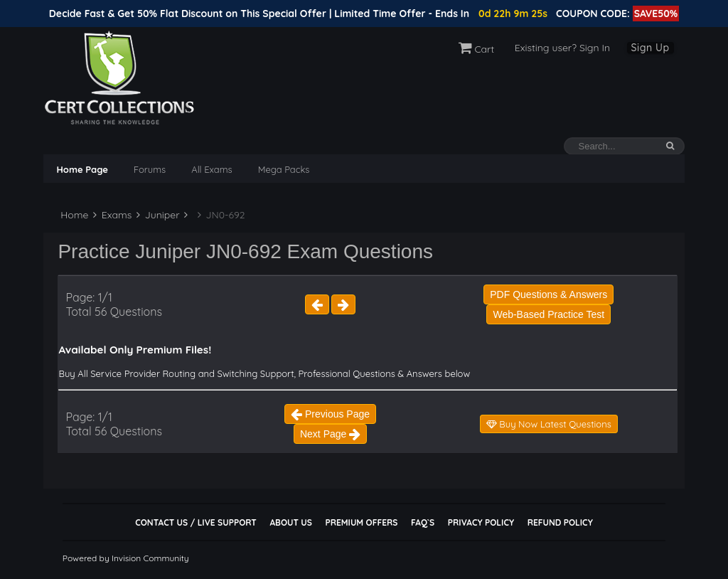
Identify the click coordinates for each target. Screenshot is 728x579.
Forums (150, 169)
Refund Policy (560, 522)
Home (73, 215)
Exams (112, 215)
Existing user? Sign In (562, 48)
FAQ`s (423, 522)
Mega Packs (284, 169)
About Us (290, 522)
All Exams (212, 169)
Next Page (330, 434)
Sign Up (651, 48)
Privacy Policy (481, 522)
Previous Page (330, 414)
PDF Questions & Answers (548, 294)
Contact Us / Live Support (196, 522)
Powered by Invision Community (126, 558)
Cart (477, 49)
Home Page (82, 169)
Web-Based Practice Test (548, 314)
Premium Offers (361, 522)
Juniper (158, 215)
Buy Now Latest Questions (549, 424)
